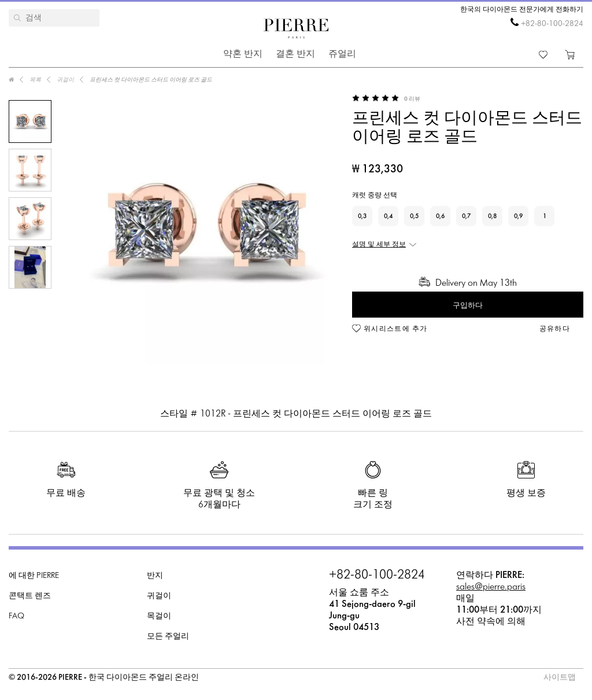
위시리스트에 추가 (396, 329)
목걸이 (159, 616)
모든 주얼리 (168, 637)
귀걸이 (159, 596)
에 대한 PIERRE (34, 576)
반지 (155, 576)
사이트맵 (560, 678)
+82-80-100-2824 (552, 24)
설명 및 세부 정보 (379, 245)
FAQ (16, 616)
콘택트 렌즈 (30, 596)
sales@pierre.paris (491, 587)
